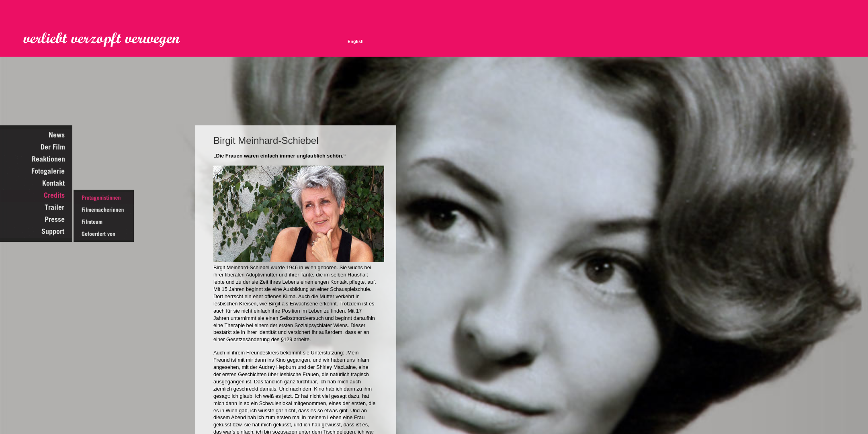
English (356, 41)
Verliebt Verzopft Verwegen (107, 40)
